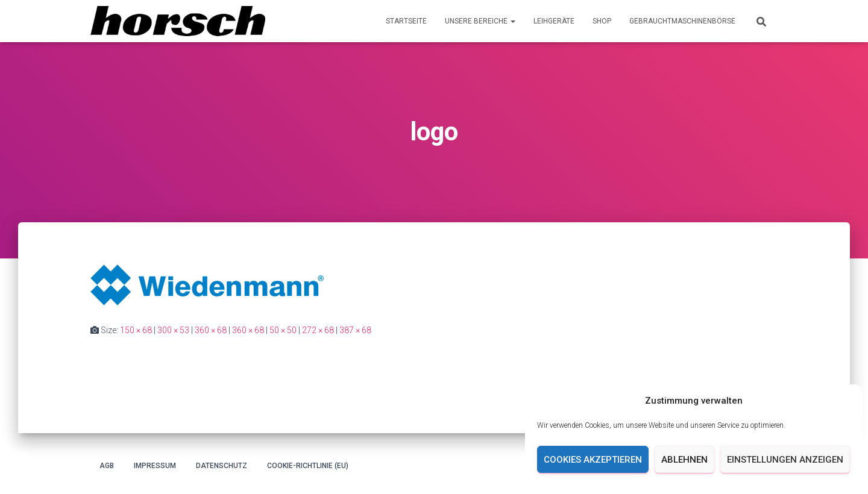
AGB (107, 466)
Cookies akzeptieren (593, 460)
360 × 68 (211, 330)
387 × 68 (355, 330)
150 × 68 (136, 330)
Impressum (155, 466)
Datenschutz (222, 466)
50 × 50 (283, 330)
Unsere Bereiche (480, 21)
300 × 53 (173, 330)
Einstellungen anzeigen (785, 460)
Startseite (406, 21)
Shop (602, 21)
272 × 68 (318, 330)
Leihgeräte (554, 21)
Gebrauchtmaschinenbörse (682, 21)
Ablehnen (684, 460)
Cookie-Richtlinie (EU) (308, 466)
